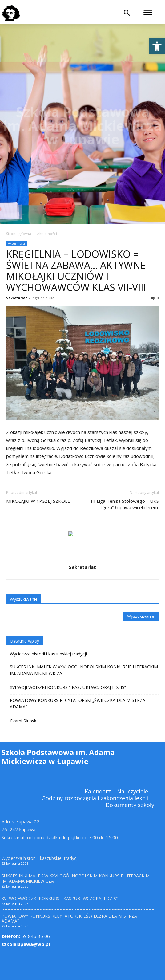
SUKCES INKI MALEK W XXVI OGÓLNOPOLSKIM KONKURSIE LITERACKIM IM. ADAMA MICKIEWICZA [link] (84, 670)
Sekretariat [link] (17, 298)
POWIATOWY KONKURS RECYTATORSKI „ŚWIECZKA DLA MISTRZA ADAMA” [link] (78, 703)
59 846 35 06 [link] (26, 936)
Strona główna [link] (19, 234)
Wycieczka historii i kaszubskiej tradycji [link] (48, 654)
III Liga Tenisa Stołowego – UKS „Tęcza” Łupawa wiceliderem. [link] (125, 504)
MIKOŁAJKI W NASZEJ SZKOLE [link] (38, 501)
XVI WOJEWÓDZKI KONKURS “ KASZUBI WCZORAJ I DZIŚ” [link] (68, 687)
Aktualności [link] (47, 234)
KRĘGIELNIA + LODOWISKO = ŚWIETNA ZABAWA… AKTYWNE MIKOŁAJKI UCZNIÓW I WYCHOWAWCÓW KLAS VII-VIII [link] (76, 271)
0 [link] (155, 298)
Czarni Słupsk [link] (23, 721)
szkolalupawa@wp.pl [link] (26, 944)
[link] (157, 46)
